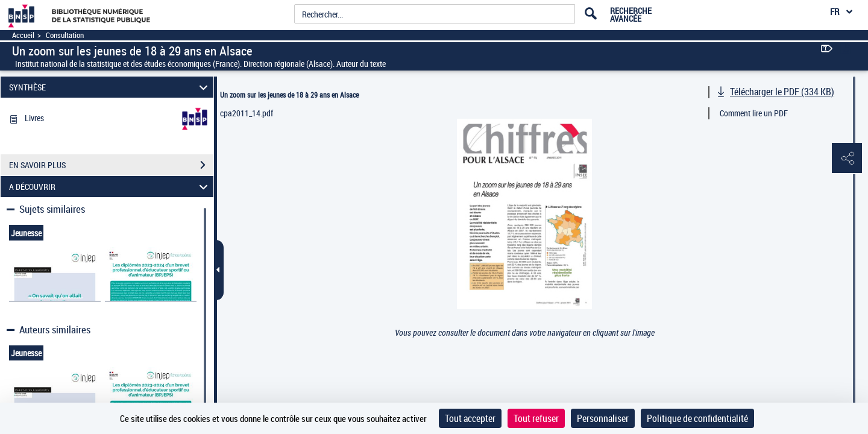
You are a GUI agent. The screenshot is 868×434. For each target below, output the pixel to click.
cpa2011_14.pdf (247, 113)
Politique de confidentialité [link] (697, 418)
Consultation (65, 35)
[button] (847, 159)
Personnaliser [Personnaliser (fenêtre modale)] (603, 418)
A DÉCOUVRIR (110, 187)
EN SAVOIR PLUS (111, 165)
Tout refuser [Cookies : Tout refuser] (536, 418)
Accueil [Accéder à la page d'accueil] (23, 35)
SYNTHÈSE (110, 87)
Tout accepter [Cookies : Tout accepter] (470, 418)
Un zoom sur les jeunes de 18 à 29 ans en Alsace (289, 95)
